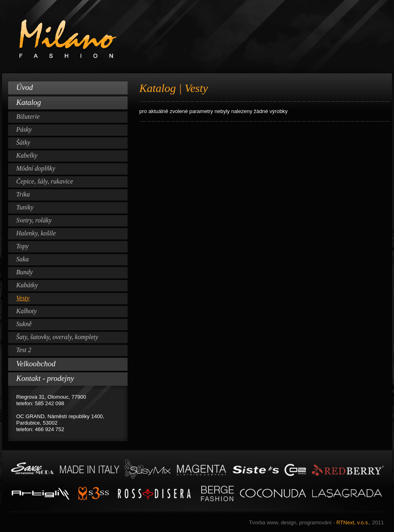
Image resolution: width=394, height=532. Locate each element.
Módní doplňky (36, 168)
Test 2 (24, 350)
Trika (23, 194)
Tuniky (25, 207)
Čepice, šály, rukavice (45, 181)
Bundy (24, 272)
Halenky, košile (36, 233)
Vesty (23, 298)
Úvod (24, 87)
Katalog (29, 102)
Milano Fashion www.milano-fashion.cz (197, 37)
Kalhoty (27, 311)
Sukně (24, 324)
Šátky (23, 142)
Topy (22, 246)
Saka (22, 259)
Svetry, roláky (34, 220)
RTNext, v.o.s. (316, 522)
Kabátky (27, 285)
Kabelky (27, 155)
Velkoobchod (36, 364)
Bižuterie (28, 116)
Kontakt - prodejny (45, 378)
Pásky (24, 129)
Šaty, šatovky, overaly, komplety (57, 337)
